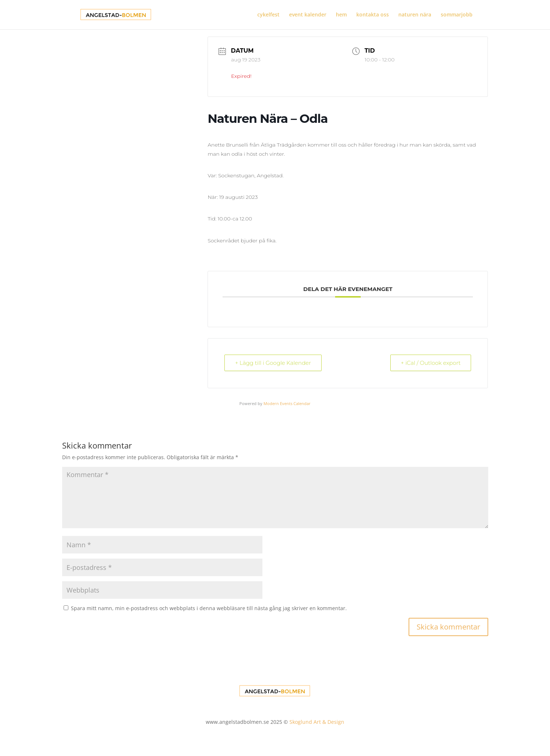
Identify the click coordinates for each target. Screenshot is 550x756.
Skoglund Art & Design (317, 722)
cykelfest (268, 15)
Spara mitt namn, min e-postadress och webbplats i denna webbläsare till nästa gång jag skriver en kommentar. (209, 608)
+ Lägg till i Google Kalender (273, 363)
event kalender (308, 15)
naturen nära (415, 15)
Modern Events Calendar (287, 403)
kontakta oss (373, 15)
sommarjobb (457, 15)
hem (341, 15)
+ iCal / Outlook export (431, 363)
